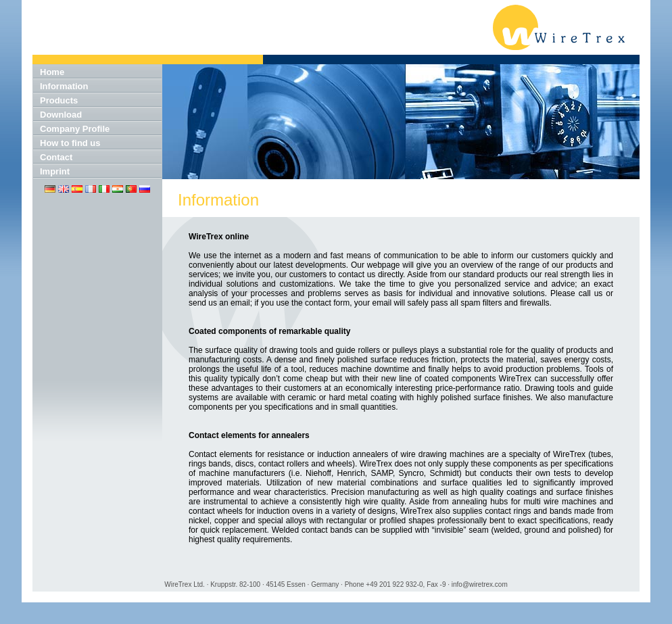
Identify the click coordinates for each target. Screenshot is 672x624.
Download (61, 115)
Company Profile (75, 129)
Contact (56, 157)
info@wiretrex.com (480, 584)
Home (52, 72)
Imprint (55, 171)
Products (59, 100)
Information (64, 86)
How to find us (70, 143)
